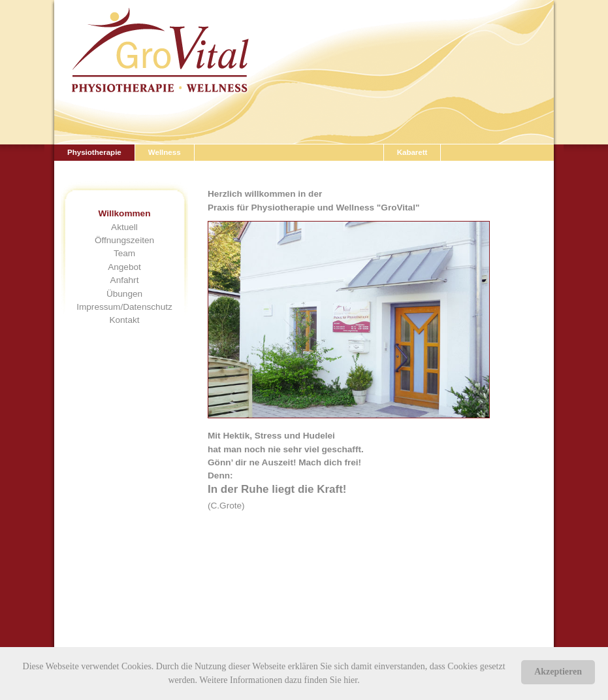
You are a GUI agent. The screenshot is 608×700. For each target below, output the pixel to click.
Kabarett (412, 152)
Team (124, 253)
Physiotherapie (94, 152)
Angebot (124, 267)
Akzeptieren (558, 672)
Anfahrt (125, 280)
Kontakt (124, 320)
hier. (352, 680)
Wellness (165, 152)
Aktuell (124, 227)
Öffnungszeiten (124, 240)
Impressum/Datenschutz (124, 307)
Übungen (124, 294)
